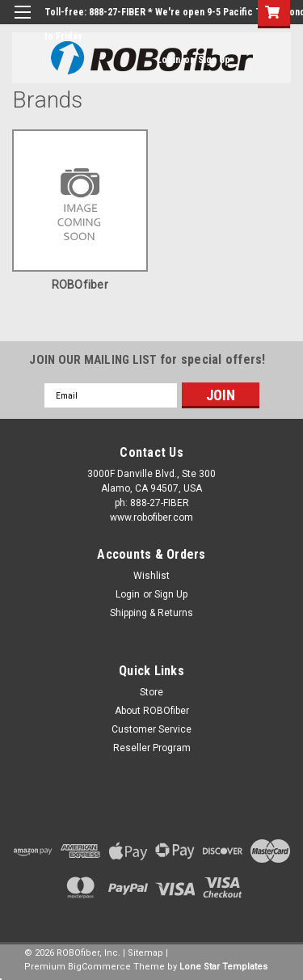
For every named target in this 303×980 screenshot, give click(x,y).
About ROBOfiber (152, 711)
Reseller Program (152, 748)
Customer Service (151, 729)
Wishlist (151, 576)
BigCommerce (99, 967)
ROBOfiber (80, 285)
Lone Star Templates (223, 967)
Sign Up (214, 60)
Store (151, 692)
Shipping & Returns (151, 613)
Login (168, 60)
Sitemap (145, 953)
